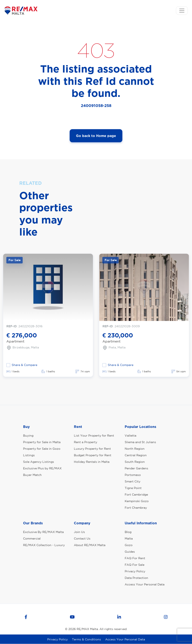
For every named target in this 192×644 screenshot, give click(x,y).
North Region (135, 449)
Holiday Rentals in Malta (92, 462)
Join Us (79, 532)
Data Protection (136, 578)
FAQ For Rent (135, 558)
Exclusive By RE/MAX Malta (43, 532)
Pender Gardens (136, 468)
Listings (29, 455)
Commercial (32, 538)
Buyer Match (32, 475)
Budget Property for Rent (93, 455)
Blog (128, 532)
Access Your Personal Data (145, 584)
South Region (135, 462)
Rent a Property (86, 442)
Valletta (131, 436)
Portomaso (133, 475)
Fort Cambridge (136, 495)
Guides (130, 552)
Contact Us (82, 538)
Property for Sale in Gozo (42, 449)
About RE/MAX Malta (90, 545)
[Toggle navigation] (182, 11)
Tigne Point (133, 488)
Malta (129, 538)
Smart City (133, 481)
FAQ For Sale (135, 565)
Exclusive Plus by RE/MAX (42, 468)
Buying (28, 436)
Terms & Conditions (86, 639)
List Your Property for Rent (94, 436)
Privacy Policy (135, 571)
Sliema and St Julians (140, 442)
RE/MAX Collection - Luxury (44, 545)
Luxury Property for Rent (92, 449)
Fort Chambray (136, 508)
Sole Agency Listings (39, 462)
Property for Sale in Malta (42, 442)
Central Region (136, 455)
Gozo (129, 545)
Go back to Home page (96, 136)
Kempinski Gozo (137, 501)
